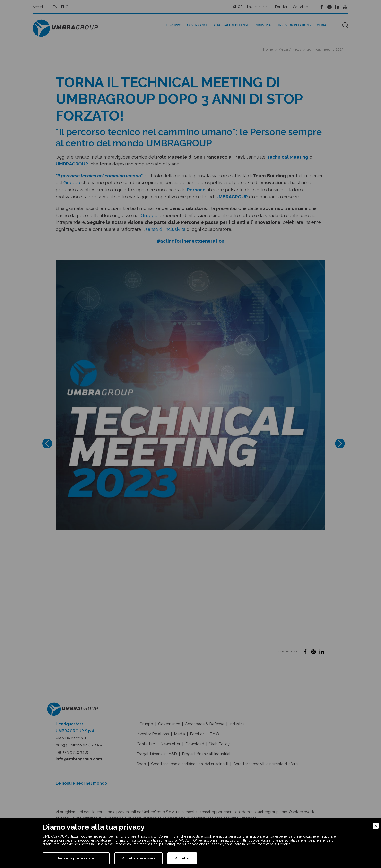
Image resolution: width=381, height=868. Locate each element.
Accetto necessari (139, 858)
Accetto (182, 858)
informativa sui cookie (274, 844)
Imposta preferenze (76, 858)
